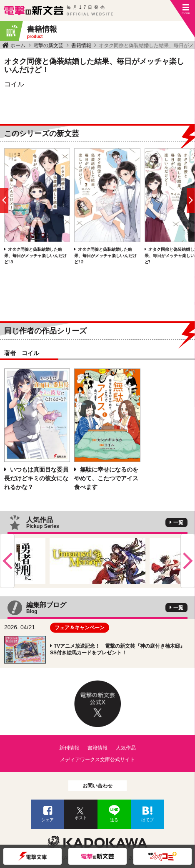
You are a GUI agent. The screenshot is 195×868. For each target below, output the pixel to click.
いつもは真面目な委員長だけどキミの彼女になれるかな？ (36, 478)
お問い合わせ (97, 786)
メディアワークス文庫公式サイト (97, 759)
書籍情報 (81, 45)
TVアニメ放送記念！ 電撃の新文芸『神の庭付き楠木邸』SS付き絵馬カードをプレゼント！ (117, 649)
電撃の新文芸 (48, 45)
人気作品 (126, 748)
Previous (7, 561)
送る (114, 820)
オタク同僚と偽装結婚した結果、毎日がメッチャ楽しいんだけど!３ (35, 256)
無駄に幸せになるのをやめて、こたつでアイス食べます (106, 478)
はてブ (147, 820)
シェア (47, 820)
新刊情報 (69, 748)
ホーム (18, 45)
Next (188, 561)
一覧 (178, 522)
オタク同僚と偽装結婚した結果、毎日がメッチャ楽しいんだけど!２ (105, 256)
